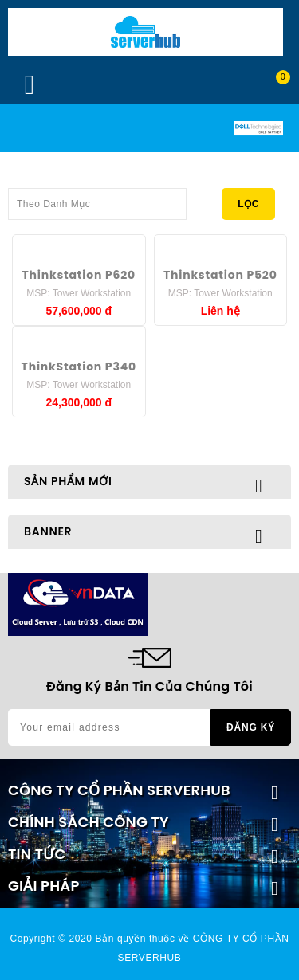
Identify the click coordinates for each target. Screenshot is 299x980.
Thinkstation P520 (220, 275)
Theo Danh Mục (97, 199)
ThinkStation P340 (79, 367)
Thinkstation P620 (79, 275)
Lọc (248, 204)
